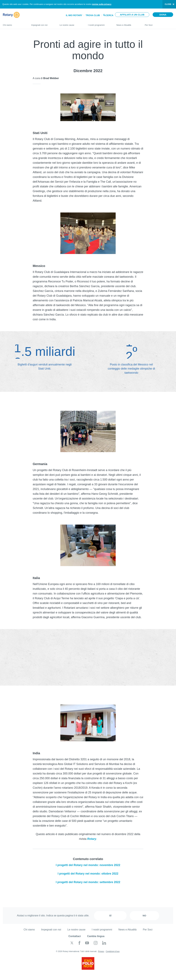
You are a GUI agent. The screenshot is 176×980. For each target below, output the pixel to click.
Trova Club (93, 15)
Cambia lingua (96, 936)
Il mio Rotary (74, 15)
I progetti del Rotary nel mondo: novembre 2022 (88, 865)
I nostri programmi (99, 24)
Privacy (101, 951)
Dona (163, 15)
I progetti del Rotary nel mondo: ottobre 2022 (88, 874)
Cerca (109, 15)
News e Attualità (127, 24)
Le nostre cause (71, 24)
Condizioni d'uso (113, 951)
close (168, 4)
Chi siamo (14, 24)
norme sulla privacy (102, 4)
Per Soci (159, 24)
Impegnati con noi (42, 24)
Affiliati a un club (132, 15)
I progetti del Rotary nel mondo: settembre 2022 (88, 882)
